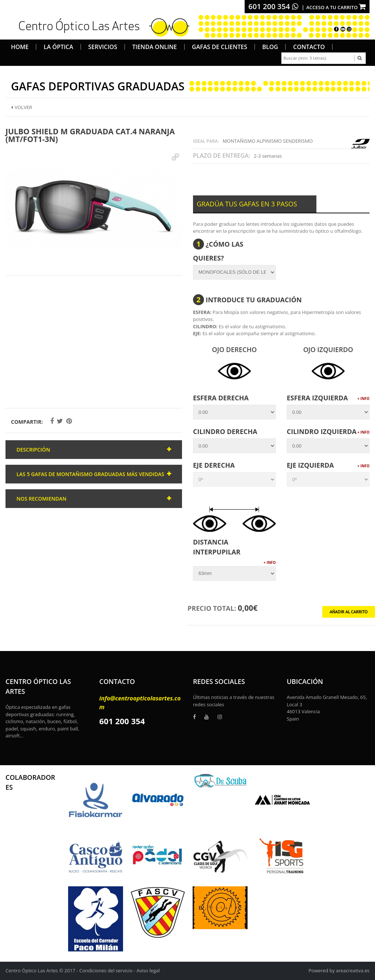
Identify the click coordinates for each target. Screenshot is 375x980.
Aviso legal (148, 970)
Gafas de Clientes (220, 47)
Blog (270, 47)
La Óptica (58, 47)
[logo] (102, 26)
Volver (22, 107)
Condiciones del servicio (106, 970)
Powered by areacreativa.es (339, 970)
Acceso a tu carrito (336, 7)
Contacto (309, 47)
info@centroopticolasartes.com (140, 703)
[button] (175, 157)
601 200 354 (273, 6)
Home (20, 47)
